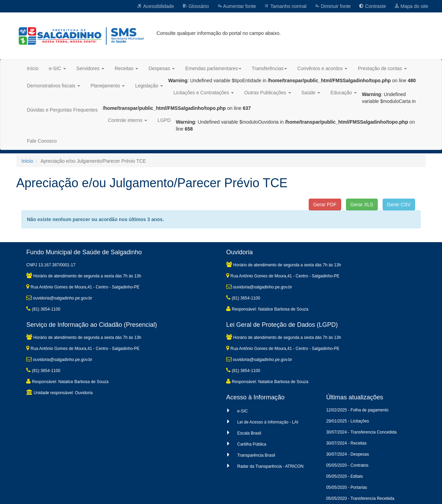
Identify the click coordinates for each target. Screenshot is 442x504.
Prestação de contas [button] (382, 68)
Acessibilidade (156, 6)
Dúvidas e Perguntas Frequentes (62, 110)
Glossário (196, 6)
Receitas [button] (126, 68)
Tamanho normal (285, 6)
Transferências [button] (269, 68)
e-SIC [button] (57, 68)
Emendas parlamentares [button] (213, 68)
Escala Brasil (249, 433)
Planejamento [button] (108, 86)
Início (33, 68)
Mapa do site (411, 6)
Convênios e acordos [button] (322, 68)
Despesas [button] (162, 68)
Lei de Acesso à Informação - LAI (268, 422)
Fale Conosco (42, 141)
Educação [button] (344, 93)
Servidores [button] (90, 68)
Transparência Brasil (256, 455)
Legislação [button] (149, 86)
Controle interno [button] (128, 120)
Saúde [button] (311, 93)
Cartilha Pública (252, 444)
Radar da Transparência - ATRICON (270, 466)
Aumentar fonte (237, 6)
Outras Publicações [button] (267, 93)
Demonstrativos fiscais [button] (54, 86)
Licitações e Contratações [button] (204, 93)
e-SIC (243, 411)
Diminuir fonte (333, 6)
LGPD (164, 120)
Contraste (372, 6)
